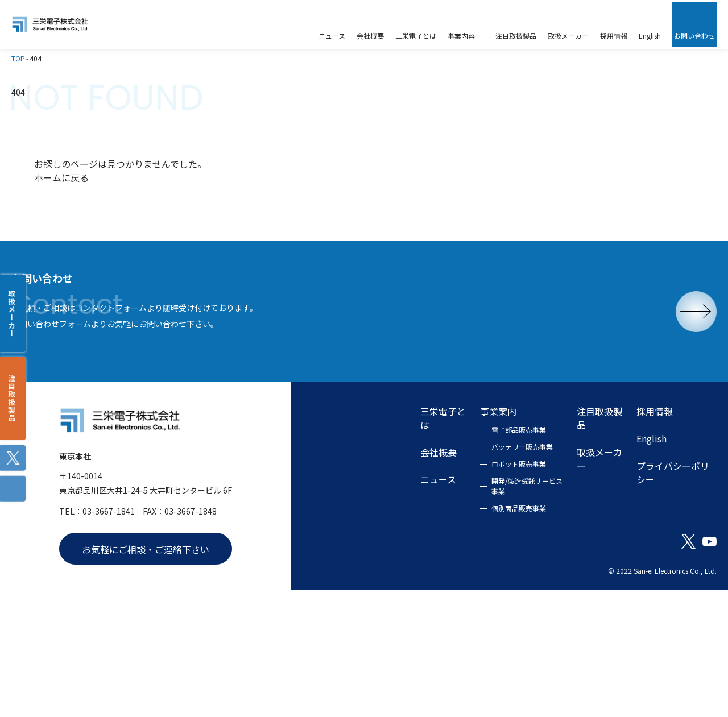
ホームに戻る (61, 157)
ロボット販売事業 (440, 569)
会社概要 (332, 558)
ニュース (332, 585)
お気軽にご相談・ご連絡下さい (146, 668)
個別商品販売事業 (440, 614)
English (632, 544)
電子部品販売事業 (440, 535)
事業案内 (420, 517)
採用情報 (635, 517)
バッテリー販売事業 (444, 552)
